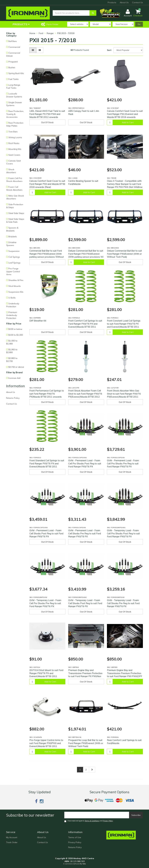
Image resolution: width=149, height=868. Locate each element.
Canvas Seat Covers (14, 162)
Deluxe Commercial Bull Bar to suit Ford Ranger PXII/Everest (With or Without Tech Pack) (124, 254)
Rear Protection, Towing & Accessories (15, 114)
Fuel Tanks (14, 79)
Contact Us (138, 2)
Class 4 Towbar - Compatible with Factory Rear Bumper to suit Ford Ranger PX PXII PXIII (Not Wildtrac (125, 184)
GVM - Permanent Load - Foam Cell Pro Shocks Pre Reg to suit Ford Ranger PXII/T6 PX (123, 464)
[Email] (97, 815)
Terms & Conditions (92, 821)
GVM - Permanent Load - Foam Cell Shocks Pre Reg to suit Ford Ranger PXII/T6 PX (85, 533)
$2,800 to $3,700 (12, 360)
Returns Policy (13, 398)
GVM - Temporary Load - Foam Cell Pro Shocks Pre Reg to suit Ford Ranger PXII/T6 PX (45, 603)
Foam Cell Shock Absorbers (14, 188)
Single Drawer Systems (14, 104)
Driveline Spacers (11, 244)
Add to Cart (128, 122)
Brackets (13, 237)
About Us (124, 2)
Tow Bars (13, 132)
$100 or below (15, 329)
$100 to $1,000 (16, 335)
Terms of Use (75, 837)
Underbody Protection (13, 305)
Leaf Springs (14, 263)
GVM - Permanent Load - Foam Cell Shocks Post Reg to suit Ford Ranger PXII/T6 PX (46, 533)
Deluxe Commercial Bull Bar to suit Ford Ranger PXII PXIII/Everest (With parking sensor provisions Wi (86, 254)
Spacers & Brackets (12, 229)
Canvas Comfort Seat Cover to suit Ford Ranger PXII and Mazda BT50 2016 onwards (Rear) (47, 184)
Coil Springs (14, 257)
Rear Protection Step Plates (15, 124)
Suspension (14, 251)
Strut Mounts (15, 286)
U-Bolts (12, 298)
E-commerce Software (72, 864)
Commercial (14, 47)
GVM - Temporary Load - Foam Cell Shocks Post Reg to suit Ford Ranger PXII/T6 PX (85, 603)
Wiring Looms (15, 137)
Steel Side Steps (16, 213)
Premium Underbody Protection (12, 315)
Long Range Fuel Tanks (13, 86)
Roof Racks (14, 143)
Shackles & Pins (16, 280)
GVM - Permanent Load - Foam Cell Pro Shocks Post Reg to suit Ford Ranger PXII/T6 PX (85, 464)
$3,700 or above (16, 367)
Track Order (12, 842)
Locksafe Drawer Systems (14, 95)
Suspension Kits (16, 292)
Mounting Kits (15, 149)
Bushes (12, 67)
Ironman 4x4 (14, 378)
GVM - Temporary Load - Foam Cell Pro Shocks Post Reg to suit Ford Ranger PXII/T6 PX (123, 533)
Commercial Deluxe (13, 54)
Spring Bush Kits (16, 73)
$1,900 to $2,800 (12, 351)
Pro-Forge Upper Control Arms (13, 272)
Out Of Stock (47, 122)
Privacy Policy (108, 821)
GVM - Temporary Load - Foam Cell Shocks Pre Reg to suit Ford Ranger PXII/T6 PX (123, 603)
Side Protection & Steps (15, 206)
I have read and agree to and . (89, 821)
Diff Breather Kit (38, 321)
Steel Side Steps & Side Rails (15, 220)
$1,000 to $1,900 (12, 342)
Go (139, 24)
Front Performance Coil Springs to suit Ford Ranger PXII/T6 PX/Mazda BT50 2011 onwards (47, 394)
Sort (109, 50)
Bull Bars (13, 41)
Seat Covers (14, 155)
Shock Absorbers (11, 171)
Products (112, 2)
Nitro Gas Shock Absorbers (15, 197)
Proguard (13, 62)
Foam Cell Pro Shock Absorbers (14, 180)
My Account (12, 837)
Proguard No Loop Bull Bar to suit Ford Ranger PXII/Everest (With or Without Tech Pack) (86, 743)
